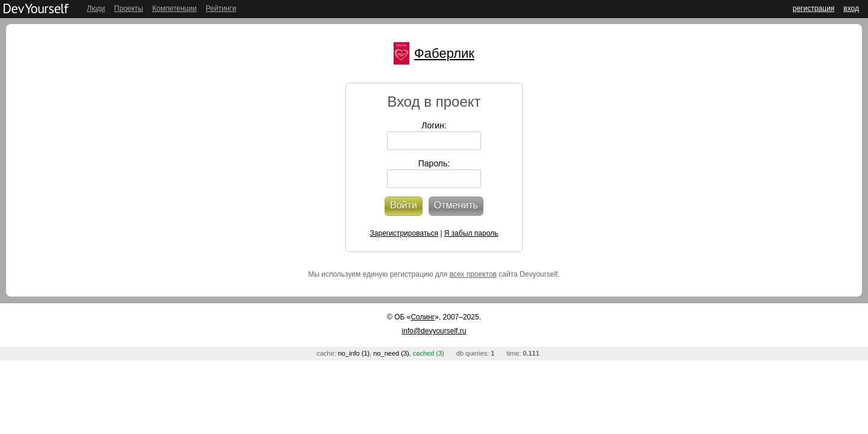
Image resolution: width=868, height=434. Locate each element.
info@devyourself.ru (434, 331)
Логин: (434, 125)
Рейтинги (221, 8)
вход (851, 8)
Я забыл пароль (471, 233)
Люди (96, 8)
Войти (404, 205)
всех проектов (473, 274)
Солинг (423, 317)
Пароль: (434, 163)
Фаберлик (444, 53)
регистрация (813, 8)
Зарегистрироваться (404, 233)
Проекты (128, 8)
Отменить (456, 205)
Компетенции (174, 8)
